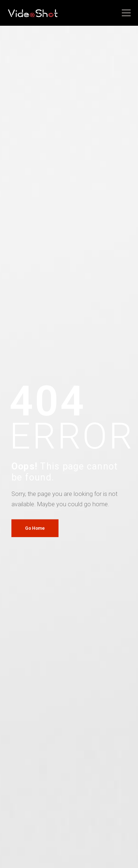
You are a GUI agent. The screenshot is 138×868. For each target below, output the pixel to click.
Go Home (35, 528)
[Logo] (33, 13)
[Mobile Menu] (126, 13)
